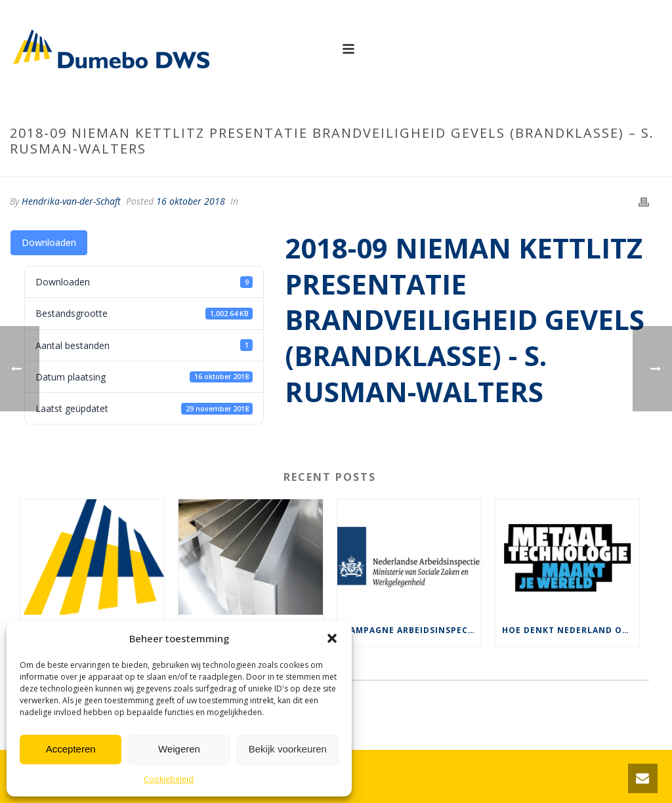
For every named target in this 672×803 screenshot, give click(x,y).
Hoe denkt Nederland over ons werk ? (571, 630)
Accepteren (71, 749)
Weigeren (179, 749)
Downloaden (49, 242)
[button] (332, 638)
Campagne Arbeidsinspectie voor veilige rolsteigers (412, 630)
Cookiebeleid (169, 779)
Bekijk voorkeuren (288, 749)
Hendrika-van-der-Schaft (71, 201)
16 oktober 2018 (191, 201)
